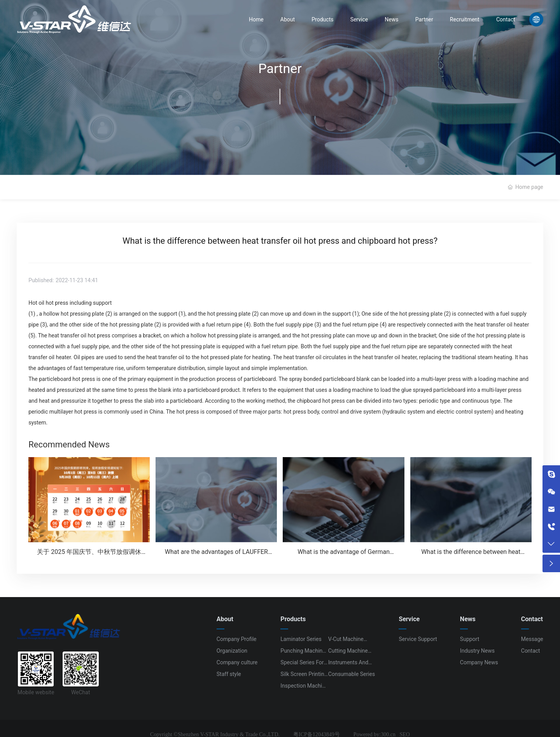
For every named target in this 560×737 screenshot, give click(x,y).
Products (322, 19)
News (391, 19)
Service (359, 19)
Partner (424, 19)
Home (256, 19)
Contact (506, 19)
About (288, 19)
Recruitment (465, 19)
